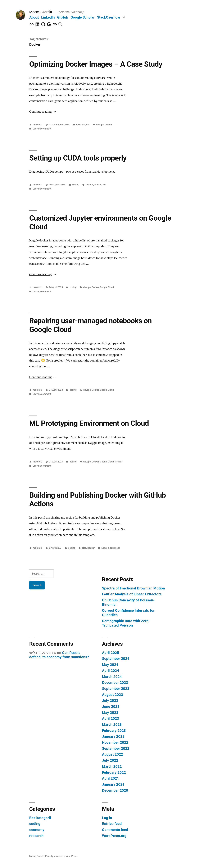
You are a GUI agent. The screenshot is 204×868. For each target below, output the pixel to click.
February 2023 (114, 730)
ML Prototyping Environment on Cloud (89, 423)
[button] (124, 17)
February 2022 (114, 772)
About (34, 17)
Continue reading (43, 112)
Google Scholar (83, 17)
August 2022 (113, 754)
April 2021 (111, 778)
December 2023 (115, 683)
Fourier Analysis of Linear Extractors (132, 594)
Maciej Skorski (40, 12)
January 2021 (113, 784)
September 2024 (116, 659)
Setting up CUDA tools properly (78, 158)
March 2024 (112, 677)
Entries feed (112, 824)
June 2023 (111, 707)
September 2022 (116, 748)
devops (100, 125)
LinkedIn (48, 17)
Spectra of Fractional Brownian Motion (133, 588)
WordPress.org (114, 836)
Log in (107, 818)
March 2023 (112, 724)
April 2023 (111, 718)
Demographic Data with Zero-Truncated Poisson (126, 623)
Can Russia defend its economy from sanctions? (59, 655)
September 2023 (116, 689)
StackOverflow (108, 17)
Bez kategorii (83, 125)
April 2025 (111, 653)
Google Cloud (107, 287)
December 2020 (115, 790)
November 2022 (115, 742)
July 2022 (110, 760)
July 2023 (110, 700)
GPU (105, 185)
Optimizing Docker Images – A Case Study (96, 64)
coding (76, 185)
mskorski (37, 125)
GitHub (63, 17)
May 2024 (110, 665)
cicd (84, 548)
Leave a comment (42, 129)
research (36, 836)
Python (119, 462)
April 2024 (111, 671)
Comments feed (115, 830)
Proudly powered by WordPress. (61, 856)
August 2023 (113, 695)
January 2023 (113, 736)
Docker (108, 125)
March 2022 (112, 766)
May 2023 (110, 713)
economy (37, 830)
